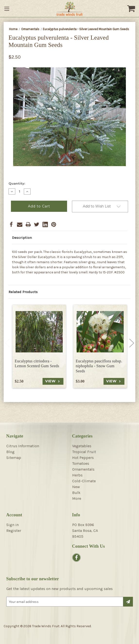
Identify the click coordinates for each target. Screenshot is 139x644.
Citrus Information (23, 446)
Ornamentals (83, 469)
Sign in (13, 525)
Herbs (77, 475)
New (76, 487)
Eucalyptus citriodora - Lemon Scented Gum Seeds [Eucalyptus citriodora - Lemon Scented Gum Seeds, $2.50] (37, 364)
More (77, 498)
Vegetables (82, 446)
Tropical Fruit (84, 452)
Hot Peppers (83, 458)
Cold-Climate (84, 481)
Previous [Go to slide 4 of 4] (7, 343)
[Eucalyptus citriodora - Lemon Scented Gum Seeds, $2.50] (39, 332)
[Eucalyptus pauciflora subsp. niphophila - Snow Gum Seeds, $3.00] (100, 332)
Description (22, 238)
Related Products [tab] (23, 292)
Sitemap (14, 458)
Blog (10, 452)
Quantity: (17, 183)
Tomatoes (81, 463)
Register (14, 531)
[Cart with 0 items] (132, 9)
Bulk (76, 493)
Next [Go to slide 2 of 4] (132, 343)
